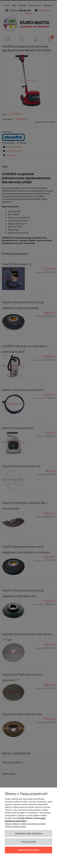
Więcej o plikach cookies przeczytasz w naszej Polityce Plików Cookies (25, 825)
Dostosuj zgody (29, 842)
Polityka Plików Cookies (29, 818)
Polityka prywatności (15, 821)
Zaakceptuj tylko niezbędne (28, 833)
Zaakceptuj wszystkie (28, 850)
